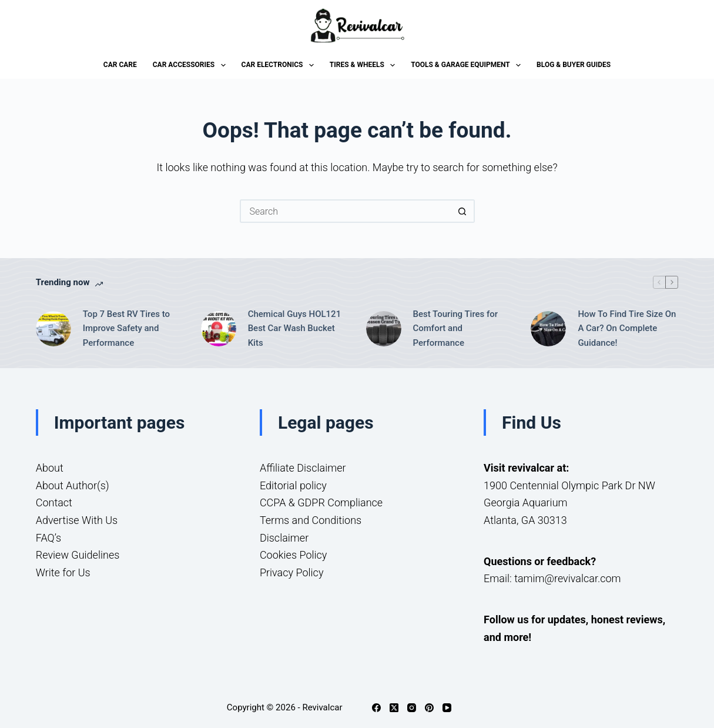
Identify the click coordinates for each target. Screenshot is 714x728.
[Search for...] (346, 211)
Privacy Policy (292, 572)
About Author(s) (73, 485)
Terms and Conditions (311, 520)
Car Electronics (280, 65)
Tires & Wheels (365, 65)
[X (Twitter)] (394, 708)
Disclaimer (284, 538)
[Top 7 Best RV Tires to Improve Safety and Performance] (53, 329)
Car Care (120, 65)
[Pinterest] (429, 708)
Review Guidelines (78, 555)
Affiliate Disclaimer (303, 468)
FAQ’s (48, 538)
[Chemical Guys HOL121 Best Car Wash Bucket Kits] (219, 329)
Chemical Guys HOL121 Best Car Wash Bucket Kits (295, 329)
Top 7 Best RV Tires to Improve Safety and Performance (126, 329)
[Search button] (463, 211)
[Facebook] (376, 708)
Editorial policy (293, 485)
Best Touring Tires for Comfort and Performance (456, 329)
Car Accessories (192, 65)
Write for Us (63, 572)
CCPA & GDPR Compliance (321, 502)
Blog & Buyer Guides (574, 65)
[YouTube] (447, 708)
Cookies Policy (294, 555)
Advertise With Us (77, 520)
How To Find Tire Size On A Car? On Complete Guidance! (627, 329)
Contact (54, 502)
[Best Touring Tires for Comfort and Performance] (384, 329)
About (50, 468)
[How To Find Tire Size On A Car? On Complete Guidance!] (548, 329)
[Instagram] (412, 708)
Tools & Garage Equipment (468, 65)
